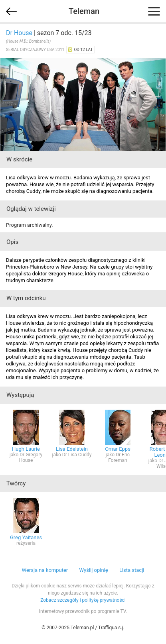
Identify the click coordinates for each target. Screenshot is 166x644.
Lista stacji (132, 570)
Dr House (19, 33)
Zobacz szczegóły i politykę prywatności (83, 600)
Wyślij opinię (93, 570)
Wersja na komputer (45, 570)
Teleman (84, 11)
